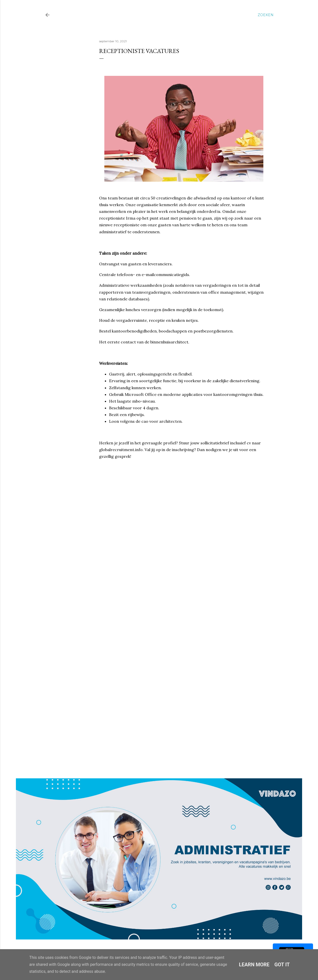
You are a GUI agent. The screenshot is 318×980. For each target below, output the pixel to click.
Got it (282, 965)
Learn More (254, 965)
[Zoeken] (266, 15)
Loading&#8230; (179, 599)
